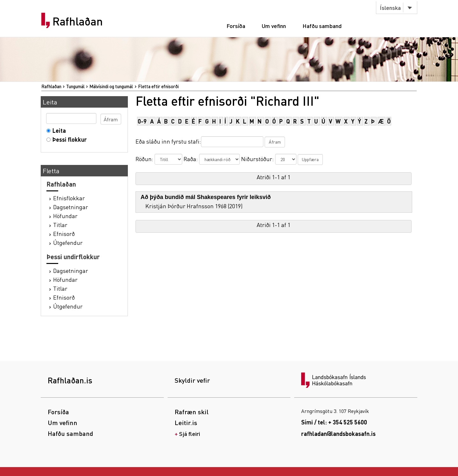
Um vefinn (274, 26)
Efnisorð (64, 234)
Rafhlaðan (78, 21)
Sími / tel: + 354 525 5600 (334, 422)
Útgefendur (68, 242)
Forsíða (236, 26)
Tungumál (75, 86)
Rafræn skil (192, 412)
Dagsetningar (71, 207)
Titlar (60, 225)
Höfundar (65, 216)
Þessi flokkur (68, 139)
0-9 (142, 121)
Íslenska (390, 7)
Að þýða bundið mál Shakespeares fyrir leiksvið (206, 197)
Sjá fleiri (190, 433)
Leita (58, 130)
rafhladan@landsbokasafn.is (338, 433)
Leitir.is (186, 423)
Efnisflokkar (69, 198)
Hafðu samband (322, 26)
